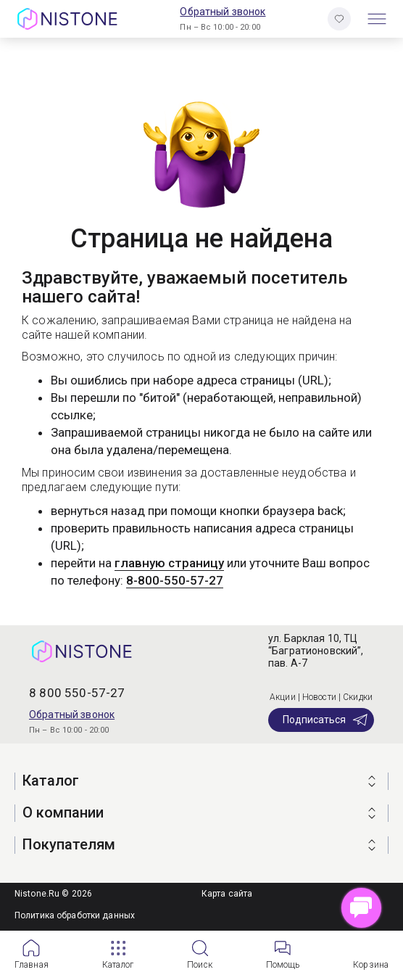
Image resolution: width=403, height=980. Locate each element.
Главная (32, 965)
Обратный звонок (223, 12)
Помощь (283, 965)
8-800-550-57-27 (175, 580)
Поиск (200, 965)
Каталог (118, 965)
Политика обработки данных (75, 915)
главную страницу (169, 563)
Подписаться (326, 720)
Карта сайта (227, 894)
